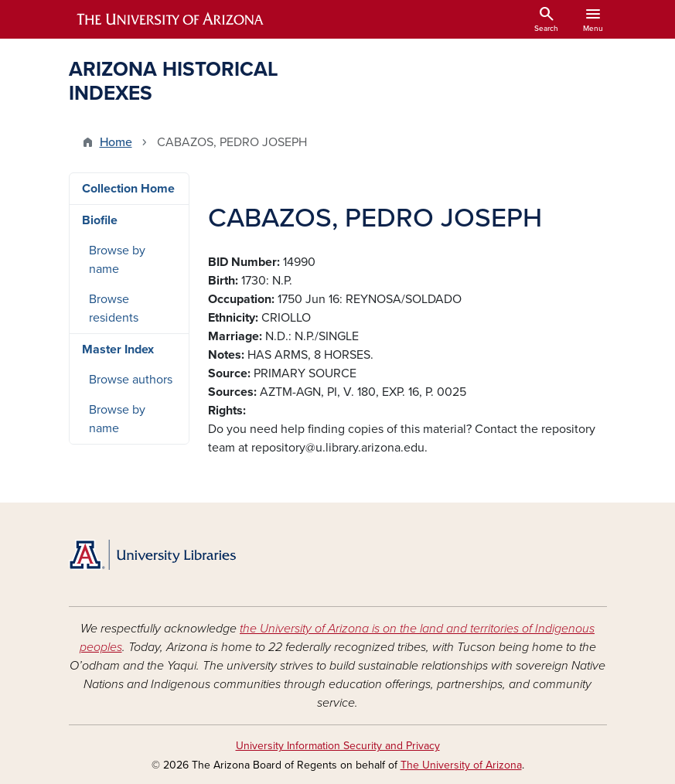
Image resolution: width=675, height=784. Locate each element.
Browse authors (131, 380)
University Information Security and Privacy (338, 746)
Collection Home (128, 189)
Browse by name (117, 260)
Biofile (100, 220)
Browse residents (114, 308)
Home (116, 142)
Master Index (118, 349)
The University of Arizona (461, 765)
